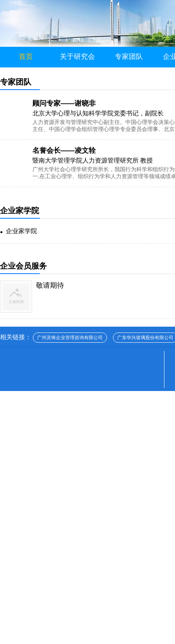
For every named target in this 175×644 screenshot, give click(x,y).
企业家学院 (20, 211)
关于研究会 (77, 57)
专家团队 (129, 57)
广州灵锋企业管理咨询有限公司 (70, 338)
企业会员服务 (23, 266)
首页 (26, 57)
